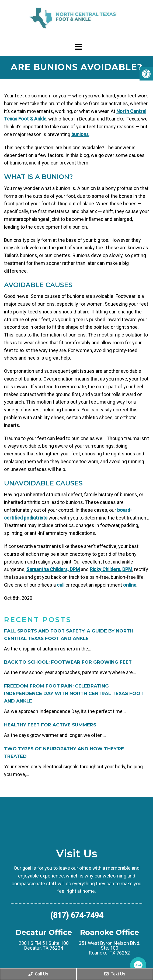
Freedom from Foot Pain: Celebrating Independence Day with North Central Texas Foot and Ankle (74, 693)
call (61, 585)
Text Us (115, 974)
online (130, 585)
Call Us (38, 974)
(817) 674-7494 (77, 915)
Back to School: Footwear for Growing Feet (68, 662)
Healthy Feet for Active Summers (50, 725)
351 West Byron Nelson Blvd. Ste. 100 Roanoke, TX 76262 (109, 948)
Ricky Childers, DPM (111, 569)
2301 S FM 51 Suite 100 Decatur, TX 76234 (44, 946)
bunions (80, 134)
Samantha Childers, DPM (53, 569)
